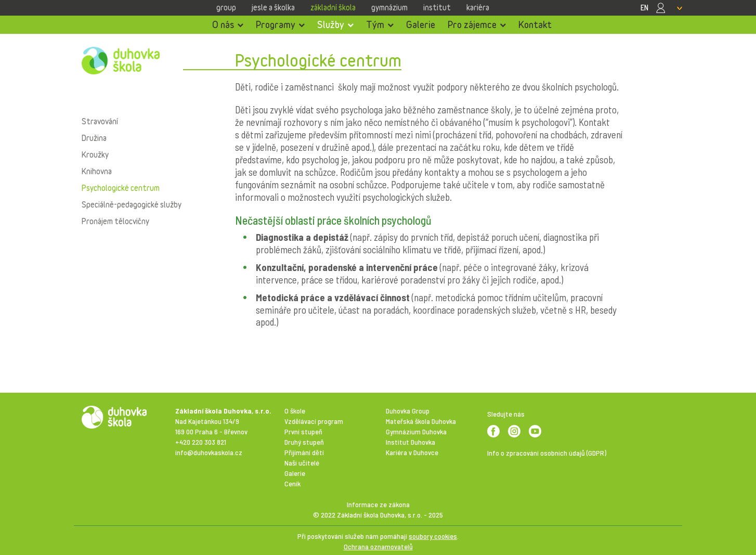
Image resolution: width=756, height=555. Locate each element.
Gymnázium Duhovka (416, 431)
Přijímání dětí (304, 452)
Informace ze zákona (378, 504)
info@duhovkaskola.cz (209, 452)
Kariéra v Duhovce (412, 452)
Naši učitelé (302, 463)
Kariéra (478, 7)
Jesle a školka (273, 7)
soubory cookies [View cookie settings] (433, 536)
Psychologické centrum (121, 188)
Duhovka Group (408, 411)
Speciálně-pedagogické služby (132, 204)
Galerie (421, 24)
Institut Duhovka (410, 442)
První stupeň (303, 431)
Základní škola (333, 7)
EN (644, 7)
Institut (437, 7)
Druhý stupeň (304, 442)
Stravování (100, 121)
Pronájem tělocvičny (115, 221)
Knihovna (97, 171)
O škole (295, 411)
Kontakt (535, 24)
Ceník (292, 483)
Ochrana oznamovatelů (378, 546)
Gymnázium (389, 7)
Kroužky (95, 154)
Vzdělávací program (314, 421)
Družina (94, 138)
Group (226, 7)
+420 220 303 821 (201, 442)
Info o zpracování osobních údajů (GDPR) (547, 453)
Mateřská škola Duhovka (421, 421)
